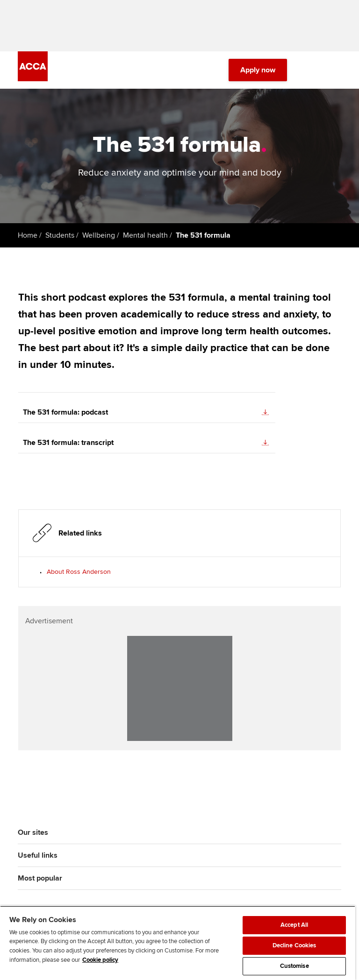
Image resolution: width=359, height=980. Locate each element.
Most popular (40, 878)
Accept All (294, 925)
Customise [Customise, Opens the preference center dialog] (294, 966)
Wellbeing (99, 235)
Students (60, 235)
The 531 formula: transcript (146, 443)
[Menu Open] (336, 70)
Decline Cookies (294, 945)
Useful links (38, 855)
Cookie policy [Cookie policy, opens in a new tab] (100, 960)
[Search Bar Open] (309, 70)
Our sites (33, 832)
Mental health (145, 235)
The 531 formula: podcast (146, 412)
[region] (178, 943)
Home (28, 235)
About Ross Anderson (79, 572)
